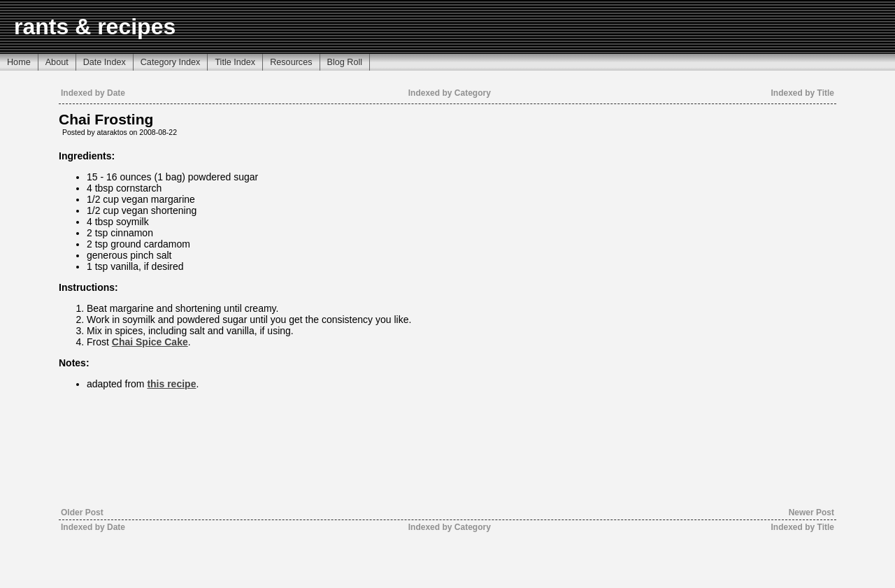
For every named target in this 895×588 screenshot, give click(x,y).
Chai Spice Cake (150, 342)
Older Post (82, 512)
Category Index (171, 62)
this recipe (171, 384)
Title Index (235, 62)
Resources (291, 62)
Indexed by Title (803, 93)
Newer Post (811, 512)
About (57, 62)
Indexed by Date (93, 93)
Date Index (105, 62)
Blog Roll (345, 62)
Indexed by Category (450, 93)
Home (19, 62)
